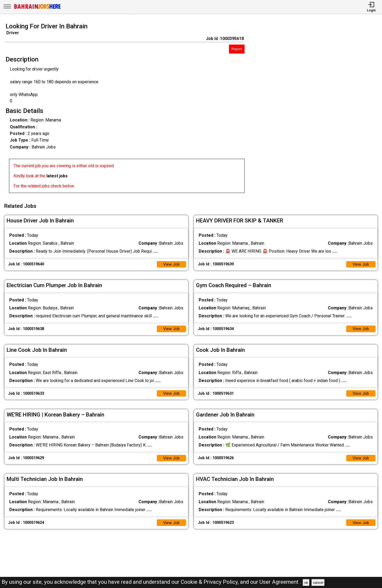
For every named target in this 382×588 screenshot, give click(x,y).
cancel (318, 583)
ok (306, 583)
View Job (171, 263)
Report (237, 49)
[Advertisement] (318, 109)
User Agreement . (280, 582)
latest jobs (57, 176)
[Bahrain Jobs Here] (37, 8)
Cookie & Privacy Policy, (210, 582)
